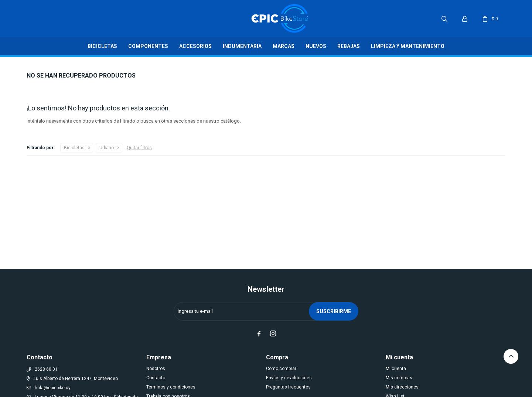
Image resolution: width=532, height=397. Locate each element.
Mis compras (399, 378)
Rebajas (349, 46)
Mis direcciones (402, 387)
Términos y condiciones (171, 387)
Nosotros (156, 369)
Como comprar (281, 369)
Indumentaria (242, 46)
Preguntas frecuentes (288, 387)
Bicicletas (102, 46)
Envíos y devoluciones (289, 378)
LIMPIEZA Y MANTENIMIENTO (408, 46)
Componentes (148, 46)
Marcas (284, 46)
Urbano (107, 148)
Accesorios (195, 46)
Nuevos (316, 46)
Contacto (156, 378)
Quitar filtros (139, 148)
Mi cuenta (396, 369)
